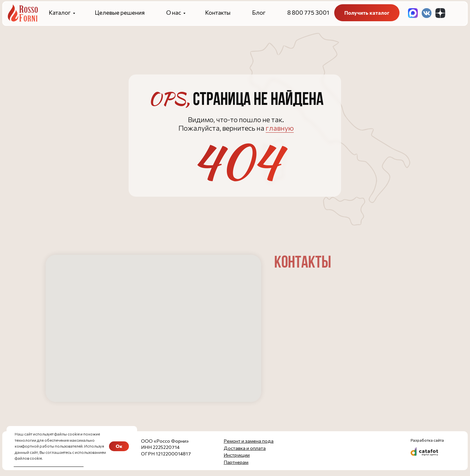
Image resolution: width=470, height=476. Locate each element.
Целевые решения (120, 12)
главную (280, 128)
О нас (174, 12)
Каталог (60, 12)
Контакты (218, 12)
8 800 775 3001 (308, 12)
